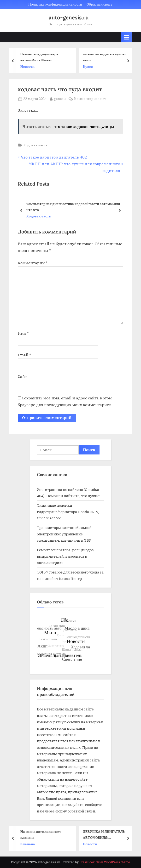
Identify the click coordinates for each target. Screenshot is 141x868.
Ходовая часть (35, 145)
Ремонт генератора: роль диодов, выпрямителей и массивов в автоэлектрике (66, 556)
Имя (23, 333)
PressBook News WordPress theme (105, 862)
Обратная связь (100, 4)
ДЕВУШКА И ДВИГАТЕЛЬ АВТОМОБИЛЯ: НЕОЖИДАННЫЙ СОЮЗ (105, 835)
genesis (60, 98)
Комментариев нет (90, 99)
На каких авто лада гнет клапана (42, 834)
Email (24, 355)
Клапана (29, 844)
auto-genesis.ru (69, 17)
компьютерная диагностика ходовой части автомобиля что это (73, 207)
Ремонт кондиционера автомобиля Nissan (41, 57)
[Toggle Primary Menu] (126, 37)
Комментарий (33, 263)
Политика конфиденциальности (55, 4)
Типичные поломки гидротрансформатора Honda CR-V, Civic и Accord (68, 512)
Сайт (22, 376)
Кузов (89, 67)
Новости (29, 67)
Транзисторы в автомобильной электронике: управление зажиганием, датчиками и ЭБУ (64, 534)
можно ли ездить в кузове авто (106, 57)
